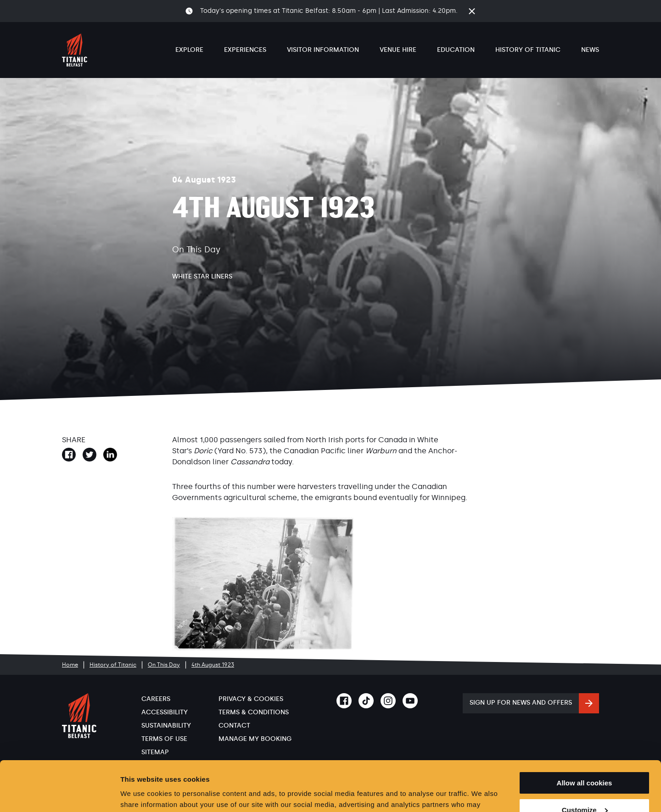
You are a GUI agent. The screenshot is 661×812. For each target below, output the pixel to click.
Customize (585, 763)
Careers (156, 699)
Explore (189, 50)
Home (70, 665)
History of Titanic (528, 50)
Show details (142, 794)
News (590, 50)
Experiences (245, 50)
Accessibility (165, 712)
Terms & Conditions (254, 712)
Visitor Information (323, 50)
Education (456, 50)
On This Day (164, 665)
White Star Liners (202, 276)
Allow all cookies (585, 736)
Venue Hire (398, 50)
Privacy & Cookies (251, 699)
